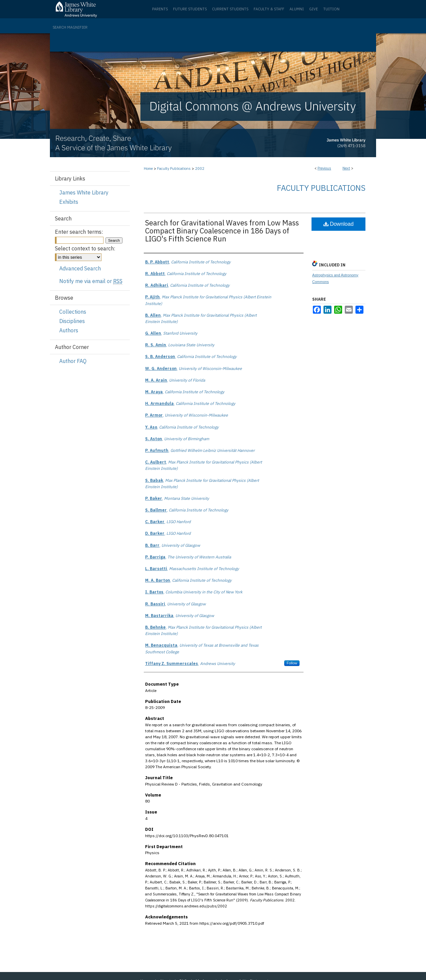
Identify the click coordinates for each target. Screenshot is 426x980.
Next (346, 168)
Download (339, 224)
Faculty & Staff (269, 9)
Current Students (230, 9)
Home (148, 168)
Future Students (190, 9)
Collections (73, 312)
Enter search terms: (79, 232)
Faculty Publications (174, 168)
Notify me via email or (91, 281)
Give (314, 9)
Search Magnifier (70, 27)
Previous (324, 168)
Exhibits (69, 202)
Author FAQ (73, 361)
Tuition (331, 9)
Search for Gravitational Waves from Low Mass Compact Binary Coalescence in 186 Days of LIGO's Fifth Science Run (222, 231)
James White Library (84, 192)
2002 (200, 168)
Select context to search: (85, 248)
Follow (292, 663)
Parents (160, 9)
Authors (69, 330)
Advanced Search (80, 268)
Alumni (297, 9)
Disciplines (72, 321)
